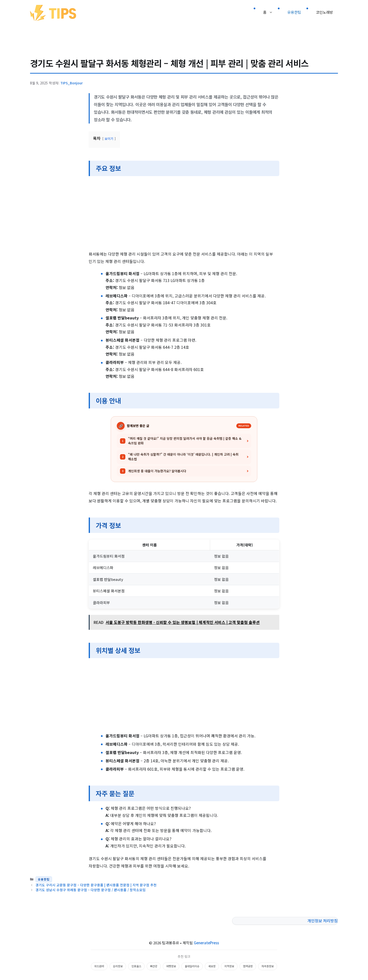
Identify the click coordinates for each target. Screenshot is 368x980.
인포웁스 (136, 966)
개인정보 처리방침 (323, 921)
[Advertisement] (184, 214)
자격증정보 (268, 966)
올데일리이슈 (192, 966)
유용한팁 (294, 12)
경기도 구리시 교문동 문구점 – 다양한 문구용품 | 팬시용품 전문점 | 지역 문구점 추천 (96, 885)
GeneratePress (206, 943)
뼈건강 (154, 966)
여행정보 (171, 966)
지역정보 (229, 966)
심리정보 (118, 966)
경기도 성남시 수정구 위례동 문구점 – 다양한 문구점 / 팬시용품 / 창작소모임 (91, 890)
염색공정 (248, 966)
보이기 (109, 139)
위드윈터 (99, 966)
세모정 (212, 966)
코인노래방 (325, 12)
